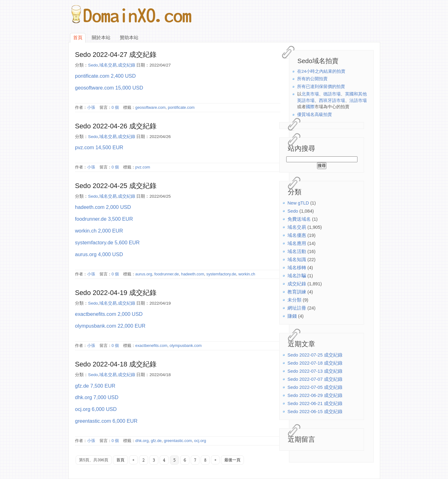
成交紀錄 (297, 284)
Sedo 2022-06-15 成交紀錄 (315, 412)
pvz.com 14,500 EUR (99, 147)
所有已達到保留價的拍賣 (321, 87)
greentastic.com (178, 441)
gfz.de (156, 441)
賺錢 (292, 316)
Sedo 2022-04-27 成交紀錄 (116, 55)
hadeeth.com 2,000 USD (103, 207)
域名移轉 (297, 268)
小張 (91, 107)
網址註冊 (297, 308)
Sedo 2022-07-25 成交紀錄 (315, 355)
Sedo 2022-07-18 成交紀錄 (315, 363)
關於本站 (101, 38)
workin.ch (247, 274)
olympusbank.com (186, 345)
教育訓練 (297, 292)
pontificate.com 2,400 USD (105, 76)
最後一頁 (232, 460)
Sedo (293, 211)
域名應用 (297, 243)
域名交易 (297, 227)
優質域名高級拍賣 (315, 115)
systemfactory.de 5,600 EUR (107, 242)
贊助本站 (129, 38)
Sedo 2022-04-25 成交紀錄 (116, 186)
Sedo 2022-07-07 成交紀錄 (315, 379)
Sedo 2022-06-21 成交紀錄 (315, 403)
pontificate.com (181, 107)
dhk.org (142, 441)
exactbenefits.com (151, 345)
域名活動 (297, 251)
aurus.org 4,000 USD (99, 254)
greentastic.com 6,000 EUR (106, 421)
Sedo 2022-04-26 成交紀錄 (116, 126)
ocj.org (200, 441)
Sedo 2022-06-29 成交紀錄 (315, 395)
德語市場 (332, 94)
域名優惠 (297, 235)
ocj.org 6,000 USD (96, 409)
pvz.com (143, 167)
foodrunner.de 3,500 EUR (104, 219)
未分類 (294, 300)
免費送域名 (299, 219)
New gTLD (298, 203)
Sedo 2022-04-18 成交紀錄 (116, 364)
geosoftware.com (150, 107)
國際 (310, 107)
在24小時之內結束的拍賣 (321, 71)
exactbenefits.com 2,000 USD (109, 314)
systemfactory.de (221, 274)
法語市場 (358, 101)
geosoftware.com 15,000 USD (109, 88)
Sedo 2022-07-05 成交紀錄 (315, 387)
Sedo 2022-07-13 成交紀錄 (315, 371)
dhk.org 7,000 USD (97, 397)
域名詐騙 (297, 276)
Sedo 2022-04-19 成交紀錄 (116, 293)
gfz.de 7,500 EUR (95, 386)
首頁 (78, 38)
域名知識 (297, 260)
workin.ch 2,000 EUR (99, 231)
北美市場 (310, 94)
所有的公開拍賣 (312, 79)
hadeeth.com (193, 274)
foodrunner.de (167, 274)
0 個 (115, 107)
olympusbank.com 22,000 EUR (110, 326)
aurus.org (144, 274)
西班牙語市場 (332, 101)
